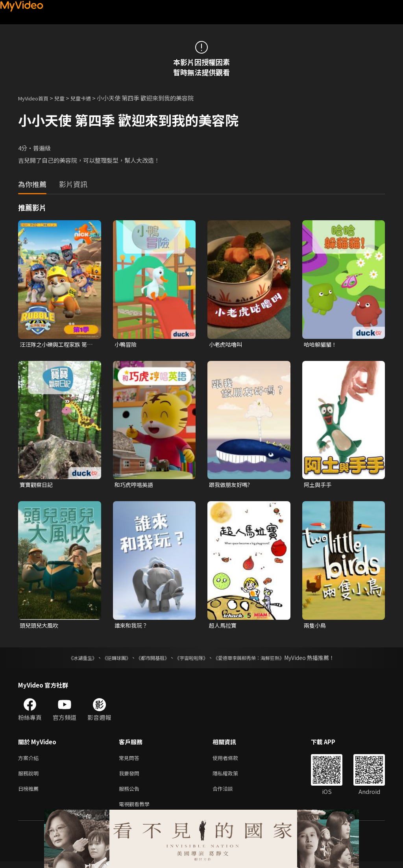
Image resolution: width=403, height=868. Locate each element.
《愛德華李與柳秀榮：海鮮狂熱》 (259, 660)
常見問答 (131, 761)
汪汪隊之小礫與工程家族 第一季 (56, 345)
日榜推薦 (30, 794)
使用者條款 (232, 761)
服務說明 (30, 777)
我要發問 (131, 777)
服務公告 (131, 794)
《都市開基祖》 (149, 660)
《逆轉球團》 (107, 660)
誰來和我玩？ (132, 627)
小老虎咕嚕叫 (227, 345)
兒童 (66, 98)
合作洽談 (229, 794)
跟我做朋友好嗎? (231, 486)
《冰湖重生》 (69, 660)
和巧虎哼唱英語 (135, 486)
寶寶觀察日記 (37, 486)
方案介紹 (30, 761)
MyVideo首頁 (36, 98)
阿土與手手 (319, 486)
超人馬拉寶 (224, 627)
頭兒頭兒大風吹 (40, 627)
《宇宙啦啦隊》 (193, 660)
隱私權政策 (232, 777)
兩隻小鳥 (316, 627)
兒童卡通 (89, 98)
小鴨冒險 (126, 345)
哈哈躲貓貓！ (322, 345)
